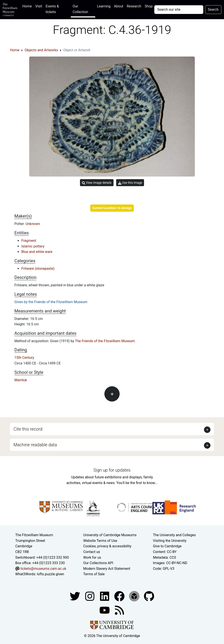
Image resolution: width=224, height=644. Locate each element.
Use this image (130, 183)
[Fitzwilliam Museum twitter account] (75, 596)
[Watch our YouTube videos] (105, 610)
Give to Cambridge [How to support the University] (167, 546)
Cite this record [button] (28, 429)
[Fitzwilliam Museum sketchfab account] (135, 596)
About (119, 6)
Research (134, 6)
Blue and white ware (37, 252)
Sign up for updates (112, 470)
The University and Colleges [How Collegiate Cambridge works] (174, 535)
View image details (97, 183)
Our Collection (80, 9)
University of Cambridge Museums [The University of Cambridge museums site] (110, 535)
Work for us (92, 557)
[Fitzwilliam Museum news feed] (119, 610)
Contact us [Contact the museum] (92, 552)
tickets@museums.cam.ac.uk (43, 569)
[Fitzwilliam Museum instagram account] (90, 596)
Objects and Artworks (41, 50)
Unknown (33, 224)
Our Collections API (98, 563)
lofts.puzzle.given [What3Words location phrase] (50, 574)
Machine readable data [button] (35, 445)
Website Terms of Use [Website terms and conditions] (100, 541)
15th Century (24, 358)
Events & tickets (52, 9)
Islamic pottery (33, 246)
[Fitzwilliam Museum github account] (149, 596)
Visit (39, 6)
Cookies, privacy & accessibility (107, 546)
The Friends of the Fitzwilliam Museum (105, 341)
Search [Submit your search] (213, 9)
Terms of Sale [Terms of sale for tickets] (94, 574)
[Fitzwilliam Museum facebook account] (105, 596)
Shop (149, 6)
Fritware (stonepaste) (38, 269)
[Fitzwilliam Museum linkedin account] (120, 596)
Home (28, 6)
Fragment (29, 241)
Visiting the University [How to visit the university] (170, 541)
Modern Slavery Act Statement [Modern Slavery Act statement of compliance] (107, 569)
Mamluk (21, 380)
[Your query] (179, 10)
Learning (104, 6)
